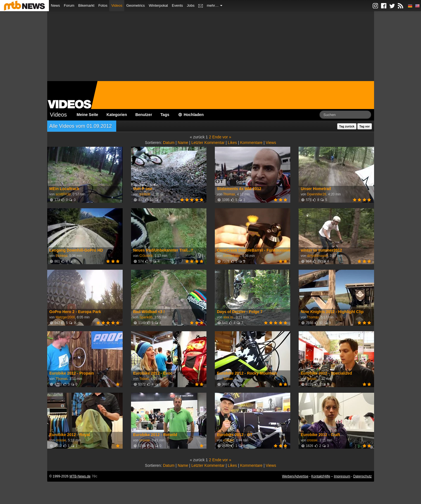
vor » (227, 137)
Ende (217, 137)
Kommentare (251, 143)
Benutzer (144, 115)
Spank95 (146, 317)
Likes (232, 143)
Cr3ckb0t (146, 256)
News (55, 5)
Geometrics (135, 5)
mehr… (215, 5)
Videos (117, 5)
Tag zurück (347, 126)
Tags (165, 115)
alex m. (229, 317)
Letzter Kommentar (208, 143)
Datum (169, 143)
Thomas (229, 194)
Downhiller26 (317, 194)
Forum (69, 5)
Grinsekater (232, 256)
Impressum (342, 476)
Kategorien (117, 115)
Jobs (191, 5)
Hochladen (191, 115)
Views (271, 143)
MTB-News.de (80, 476)
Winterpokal (158, 5)
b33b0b (145, 194)
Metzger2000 (65, 317)
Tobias (144, 379)
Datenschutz (362, 476)
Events (177, 5)
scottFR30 (63, 194)
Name (183, 143)
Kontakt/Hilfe (321, 476)
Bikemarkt (86, 5)
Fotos (103, 5)
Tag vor (364, 126)
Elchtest (61, 256)
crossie (61, 440)
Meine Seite (87, 115)
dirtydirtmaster (317, 256)
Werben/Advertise (295, 476)
